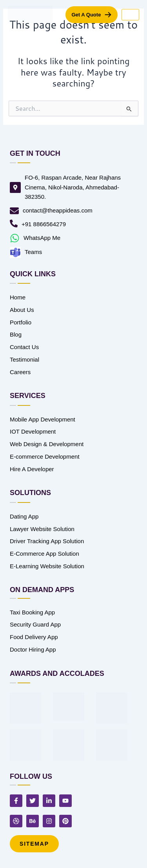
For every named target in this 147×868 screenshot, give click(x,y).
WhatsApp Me (42, 238)
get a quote (86, 15)
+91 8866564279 (44, 224)
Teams (33, 252)
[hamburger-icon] (130, 15)
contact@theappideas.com (58, 210)
